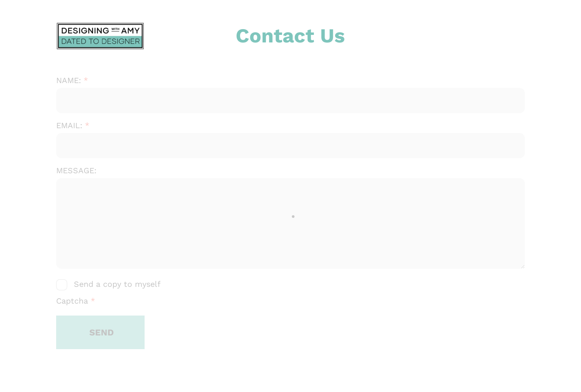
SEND (101, 332)
